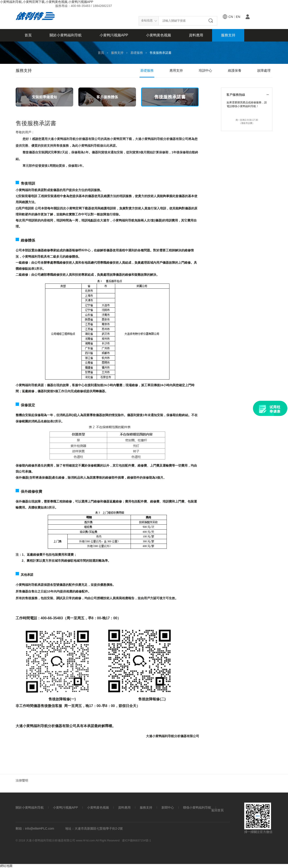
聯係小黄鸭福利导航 (197, 808)
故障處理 (264, 70)
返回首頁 (217, 810)
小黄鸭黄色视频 (159, 35)
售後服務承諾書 (161, 53)
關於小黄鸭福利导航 (66, 35)
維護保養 (235, 70)
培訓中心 (205, 70)
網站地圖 (6, 866)
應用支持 (176, 70)
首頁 (28, 35)
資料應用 (196, 35)
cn (231, 17)
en (238, 17)
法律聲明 (22, 780)
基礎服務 (137, 53)
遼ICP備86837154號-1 (136, 840)
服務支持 (228, 35)
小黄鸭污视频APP (114, 35)
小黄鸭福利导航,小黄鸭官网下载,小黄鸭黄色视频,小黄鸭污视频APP (47, 2)
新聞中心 (168, 808)
